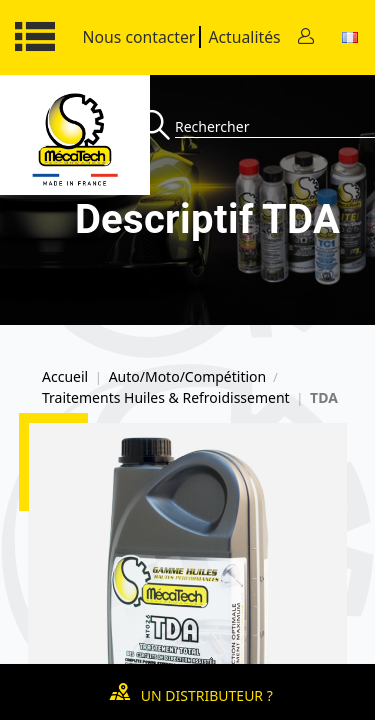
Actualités (244, 37)
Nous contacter (139, 37)
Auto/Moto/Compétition (188, 377)
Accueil (65, 377)
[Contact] (306, 37)
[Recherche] (157, 126)
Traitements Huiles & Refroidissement (166, 398)
